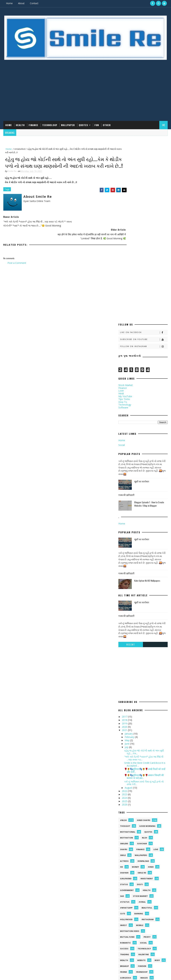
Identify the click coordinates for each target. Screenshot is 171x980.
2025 (125, 670)
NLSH (145, 707)
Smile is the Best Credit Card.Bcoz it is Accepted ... (145, 633)
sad (122, 765)
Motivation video (130, 800)
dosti (140, 754)
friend (123, 841)
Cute (123, 783)
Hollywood (126, 789)
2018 (125, 589)
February (130, 606)
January (129, 603)
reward (139, 859)
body (157, 830)
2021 (125, 599)
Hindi (121, 263)
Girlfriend (126, 748)
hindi (151, 736)
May (127, 609)
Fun (97, 125)
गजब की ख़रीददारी (126, 364)
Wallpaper (68, 125)
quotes (148, 701)
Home (9, 3)
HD (121, 736)
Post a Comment (17, 263)
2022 (125, 660)
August (129, 657)
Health (20, 125)
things (124, 865)
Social (122, 314)
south (155, 859)
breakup (124, 835)
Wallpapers (141, 724)
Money (135, 736)
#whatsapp (126, 777)
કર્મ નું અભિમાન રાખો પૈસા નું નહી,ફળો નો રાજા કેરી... (144, 652)
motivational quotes (145, 853)
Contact (34, 3)
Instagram (148, 789)
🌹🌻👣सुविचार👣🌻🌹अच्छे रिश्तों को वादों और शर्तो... (145, 640)
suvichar (142, 713)
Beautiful (147, 777)
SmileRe (124, 713)
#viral (142, 771)
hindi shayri (144, 689)
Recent (131, 514)
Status (124, 754)
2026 (125, 674)
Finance (33, 125)
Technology (50, 125)
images (144, 847)
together (142, 865)
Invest (123, 794)
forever (142, 835)
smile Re (142, 742)
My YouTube (125, 265)
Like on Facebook (144, 202)
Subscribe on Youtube (144, 209)
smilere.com (28, 974)
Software (123, 277)
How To (123, 271)
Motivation (126, 707)
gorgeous (126, 847)
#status (125, 771)
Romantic (125, 812)
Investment (147, 748)
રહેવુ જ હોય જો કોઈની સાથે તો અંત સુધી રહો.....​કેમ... (144, 621)
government (127, 759)
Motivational (128, 701)
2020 (125, 596)
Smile (123, 724)
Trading (125, 824)
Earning (139, 783)
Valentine (144, 824)
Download (143, 730)
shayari (124, 742)
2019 (125, 593)
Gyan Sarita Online (42, 974)
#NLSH (123, 689)
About (21, 3)
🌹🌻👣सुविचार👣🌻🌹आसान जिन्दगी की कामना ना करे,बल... (144, 646)
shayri (124, 719)
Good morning (147, 695)
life (122, 853)
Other (107, 125)
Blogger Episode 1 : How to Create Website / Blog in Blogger (149, 373)
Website (141, 830)
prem (123, 859)
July (127, 616)
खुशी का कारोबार (142, 350)
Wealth (124, 830)
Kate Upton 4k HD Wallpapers (147, 450)
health (147, 759)
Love (121, 260)
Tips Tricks (124, 268)
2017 (125, 586)
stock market (140, 765)
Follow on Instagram (144, 216)
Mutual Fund (127, 806)
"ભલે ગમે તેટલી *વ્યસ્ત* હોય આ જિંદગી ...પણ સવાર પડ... (144, 627)
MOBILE (140, 794)
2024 (125, 667)
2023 (125, 663)
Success (124, 818)
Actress (124, 730)
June (127, 613)
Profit (147, 806)
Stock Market (126, 254)
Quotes (83, 125)
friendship (142, 841)
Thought (125, 695)
